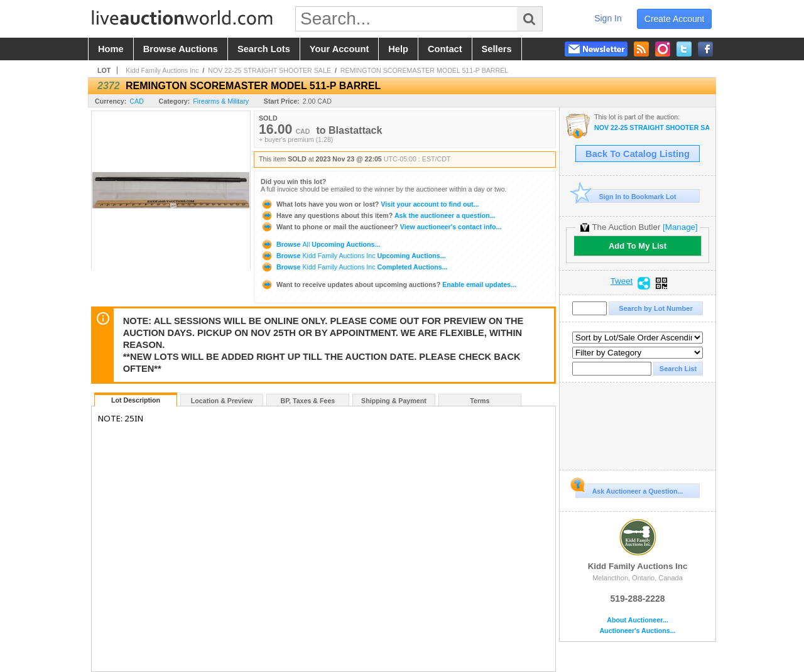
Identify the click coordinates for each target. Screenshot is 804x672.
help (398, 49)
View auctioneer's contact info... (381, 227)
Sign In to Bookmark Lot (626, 196)
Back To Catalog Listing (638, 154)
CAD (137, 101)
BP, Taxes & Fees (308, 401)
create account (675, 19)
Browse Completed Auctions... (354, 267)
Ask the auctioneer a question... (378, 215)
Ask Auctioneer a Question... (629, 489)
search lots (264, 49)
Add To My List (638, 246)
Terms (480, 401)
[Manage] (680, 227)
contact (445, 49)
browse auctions (181, 49)
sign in (608, 18)
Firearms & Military (221, 101)
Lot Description (136, 400)
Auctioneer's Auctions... (637, 631)
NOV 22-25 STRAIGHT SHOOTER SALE (269, 70)
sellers (497, 49)
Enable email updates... (388, 285)
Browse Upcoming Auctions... (320, 244)
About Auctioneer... (637, 620)
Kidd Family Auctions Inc (162, 70)
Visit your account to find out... (370, 204)
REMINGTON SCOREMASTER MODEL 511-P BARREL (424, 70)
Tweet (622, 281)
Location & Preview (222, 401)
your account (339, 49)
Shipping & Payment (394, 401)
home (111, 49)
